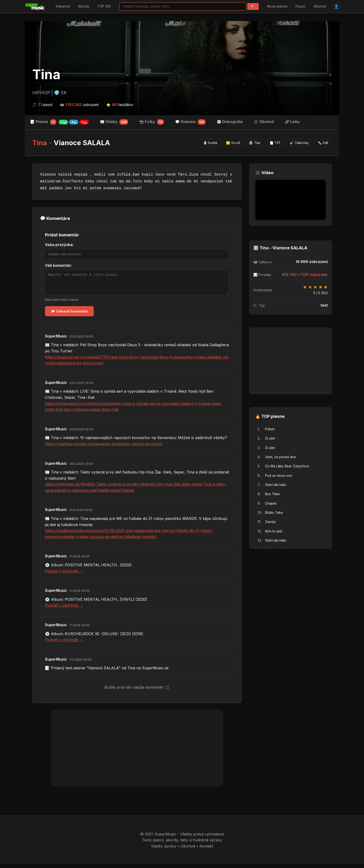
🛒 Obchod (264, 122)
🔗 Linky (292, 122)
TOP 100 (104, 6)
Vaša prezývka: (59, 245)
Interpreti (63, 6)
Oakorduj (299, 143)
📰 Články (114, 122)
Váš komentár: (58, 265)
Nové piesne (277, 6)
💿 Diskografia (230, 122)
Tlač (255, 143)
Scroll (233, 143)
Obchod (320, 6)
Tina (46, 75)
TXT (275, 143)
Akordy (84, 6)
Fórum (300, 6)
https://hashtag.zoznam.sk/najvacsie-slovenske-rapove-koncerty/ (104, 447)
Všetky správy (164, 850)
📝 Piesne (60, 122)
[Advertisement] (137, 752)
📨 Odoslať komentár (69, 315)
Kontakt (206, 850)
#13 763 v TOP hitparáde (305, 275)
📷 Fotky (152, 122)
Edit (323, 143)
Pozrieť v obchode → (64, 575)
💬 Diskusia (190, 122)
